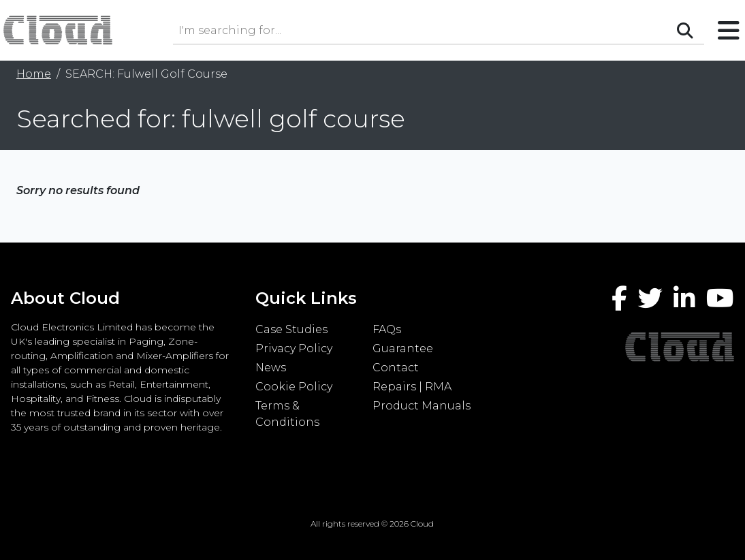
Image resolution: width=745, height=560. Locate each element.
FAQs (387, 329)
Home (34, 74)
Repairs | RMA (412, 387)
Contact (396, 368)
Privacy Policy (294, 348)
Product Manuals (422, 406)
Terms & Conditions (287, 414)
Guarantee (403, 348)
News (271, 368)
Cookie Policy (294, 387)
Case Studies (291, 329)
